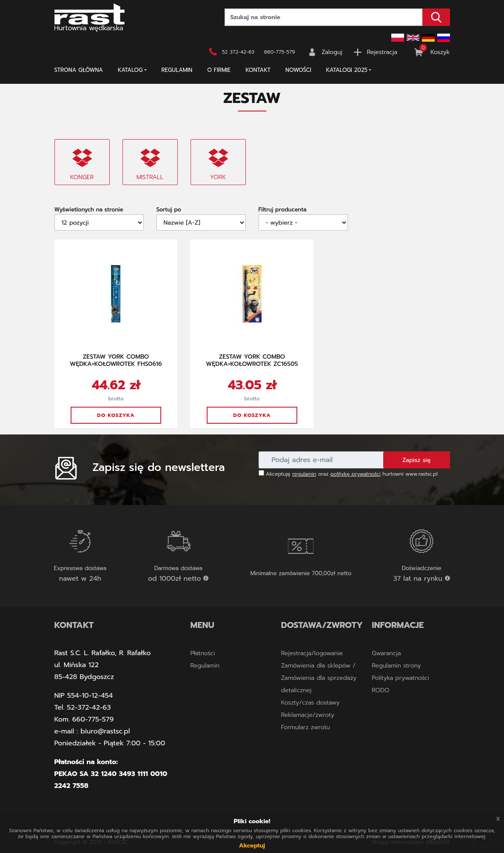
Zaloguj (332, 52)
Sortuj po (169, 210)
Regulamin (177, 70)
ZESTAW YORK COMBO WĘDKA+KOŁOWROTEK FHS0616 (116, 360)
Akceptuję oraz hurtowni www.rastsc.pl (348, 474)
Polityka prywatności (400, 678)
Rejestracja (382, 52)
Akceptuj (252, 846)
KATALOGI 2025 (347, 70)
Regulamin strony (396, 666)
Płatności (202, 653)
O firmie (219, 70)
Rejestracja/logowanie (312, 653)
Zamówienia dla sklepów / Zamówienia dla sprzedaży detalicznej (319, 678)
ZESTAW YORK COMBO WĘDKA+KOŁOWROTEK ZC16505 (252, 360)
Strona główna (79, 70)
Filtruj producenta (283, 210)
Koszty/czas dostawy (310, 703)
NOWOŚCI (298, 70)
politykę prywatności (356, 474)
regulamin (304, 474)
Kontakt (258, 70)
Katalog (130, 70)
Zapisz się (417, 460)
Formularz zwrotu (306, 727)
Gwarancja (386, 653)
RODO (380, 690)
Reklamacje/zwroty (308, 715)
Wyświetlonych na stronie (89, 210)
